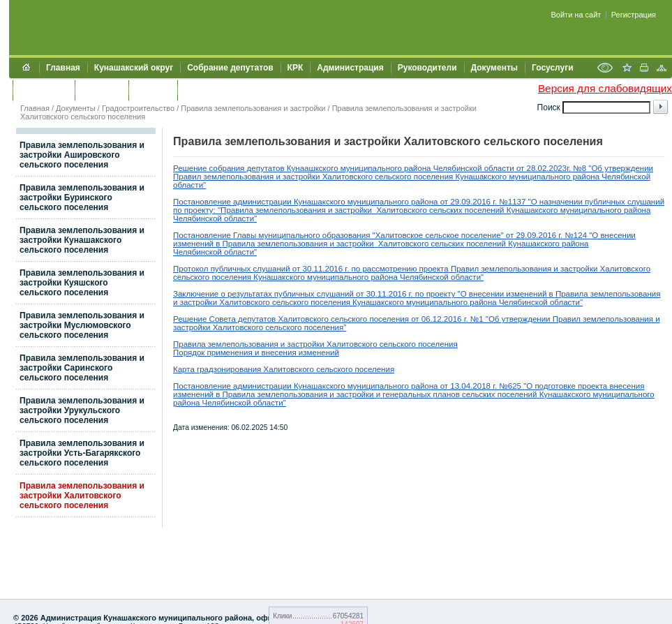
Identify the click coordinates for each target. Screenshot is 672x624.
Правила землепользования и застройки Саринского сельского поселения (82, 368)
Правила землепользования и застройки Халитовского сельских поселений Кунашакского (393, 244)
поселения (230, 277)
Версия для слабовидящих (605, 88)
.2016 (333, 269)
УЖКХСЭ (153, 90)
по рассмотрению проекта (400, 269)
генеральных (408, 394)
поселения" (324, 327)
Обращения (44, 90)
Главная (63, 68)
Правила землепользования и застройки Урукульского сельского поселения (82, 410)
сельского (191, 277)
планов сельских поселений (486, 394)
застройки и (358, 394)
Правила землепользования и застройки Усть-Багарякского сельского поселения (82, 453)
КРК (296, 68)
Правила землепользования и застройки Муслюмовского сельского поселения (82, 325)
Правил (464, 269)
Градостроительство (138, 108)
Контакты (102, 90)
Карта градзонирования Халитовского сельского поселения (284, 369)
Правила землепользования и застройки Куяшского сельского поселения (82, 283)
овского (256, 302)
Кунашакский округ (134, 68)
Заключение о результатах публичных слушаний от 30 (274, 294)
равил (569, 319)
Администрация (350, 68)
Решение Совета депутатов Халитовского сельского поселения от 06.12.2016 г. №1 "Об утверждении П (366, 319)
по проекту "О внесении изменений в (485, 294)
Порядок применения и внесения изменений (256, 352)
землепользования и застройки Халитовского (565, 269)
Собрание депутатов (230, 68)
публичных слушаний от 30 (261, 269)
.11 (317, 269)
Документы (494, 68)
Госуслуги (553, 68)
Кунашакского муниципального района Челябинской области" (367, 277)
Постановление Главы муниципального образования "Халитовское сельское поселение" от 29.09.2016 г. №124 (380, 235)
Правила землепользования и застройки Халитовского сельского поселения (82, 496)
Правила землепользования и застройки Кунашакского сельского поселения (82, 240)
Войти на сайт (576, 15)
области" (270, 403)
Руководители (427, 68)
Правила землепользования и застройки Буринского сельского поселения (82, 198)
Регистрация (634, 15)
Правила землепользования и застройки (253, 108)
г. (347, 269)
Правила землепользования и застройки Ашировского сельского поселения (82, 155)
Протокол (192, 269)
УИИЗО (199, 90)
